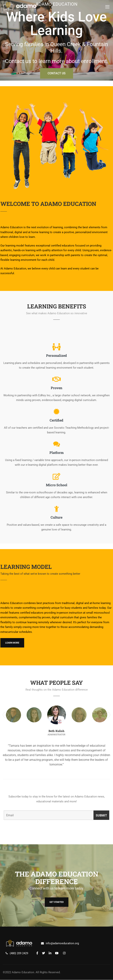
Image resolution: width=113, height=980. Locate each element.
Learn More (12, 643)
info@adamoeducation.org (62, 943)
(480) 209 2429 (19, 953)
